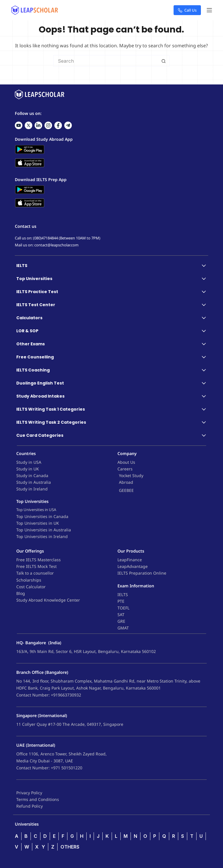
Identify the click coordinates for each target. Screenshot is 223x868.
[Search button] (164, 61)
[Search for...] (106, 61)
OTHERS (70, 847)
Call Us (187, 10)
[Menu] (209, 10)
